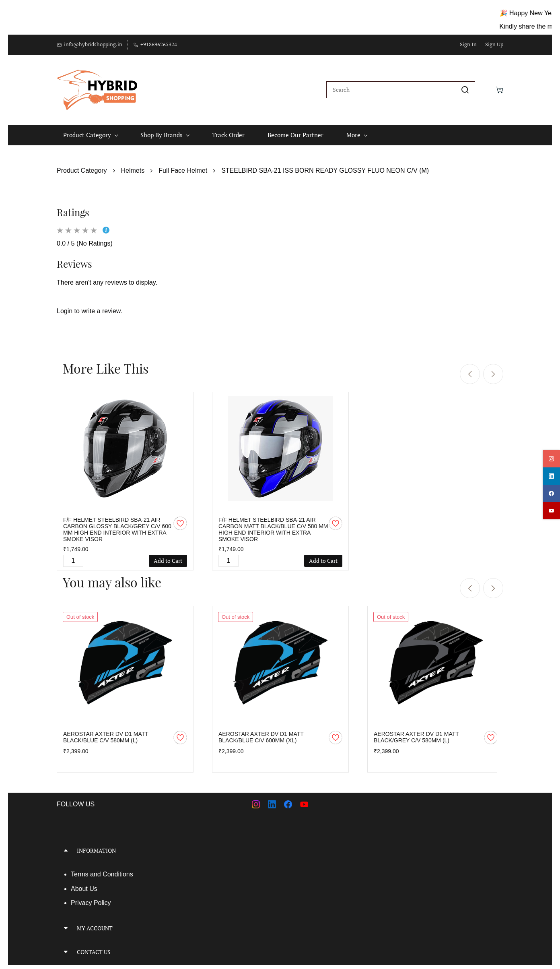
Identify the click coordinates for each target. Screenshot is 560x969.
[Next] (493, 370)
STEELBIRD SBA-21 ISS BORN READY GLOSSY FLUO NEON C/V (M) (325, 166)
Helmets (133, 166)
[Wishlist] (486, 88)
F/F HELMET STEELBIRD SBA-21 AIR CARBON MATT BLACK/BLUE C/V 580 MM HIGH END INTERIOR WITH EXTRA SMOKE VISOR (273, 525)
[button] (165, 846)
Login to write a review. (90, 307)
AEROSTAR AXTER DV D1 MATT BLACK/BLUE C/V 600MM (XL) (261, 733)
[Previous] (470, 370)
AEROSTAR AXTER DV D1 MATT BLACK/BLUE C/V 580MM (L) (106, 733)
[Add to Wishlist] (180, 519)
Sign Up (494, 44)
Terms (80, 870)
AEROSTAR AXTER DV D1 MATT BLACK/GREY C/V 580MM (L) (416, 733)
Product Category (82, 166)
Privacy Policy (91, 899)
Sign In (468, 44)
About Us (84, 885)
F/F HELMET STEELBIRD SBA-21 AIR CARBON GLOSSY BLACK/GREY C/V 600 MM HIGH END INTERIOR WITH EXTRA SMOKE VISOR (117, 525)
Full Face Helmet (183, 166)
